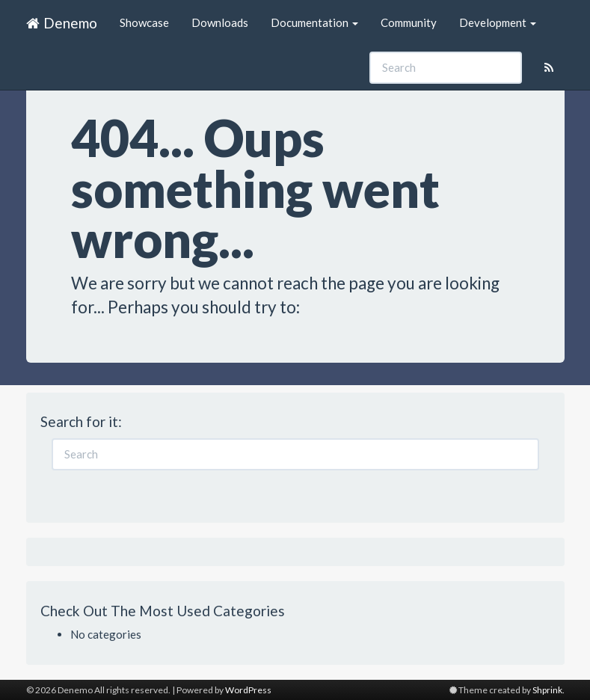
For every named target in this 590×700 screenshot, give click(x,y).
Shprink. (548, 690)
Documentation (314, 22)
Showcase (144, 22)
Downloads (220, 22)
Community (409, 22)
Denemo (62, 23)
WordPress (248, 690)
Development (498, 22)
